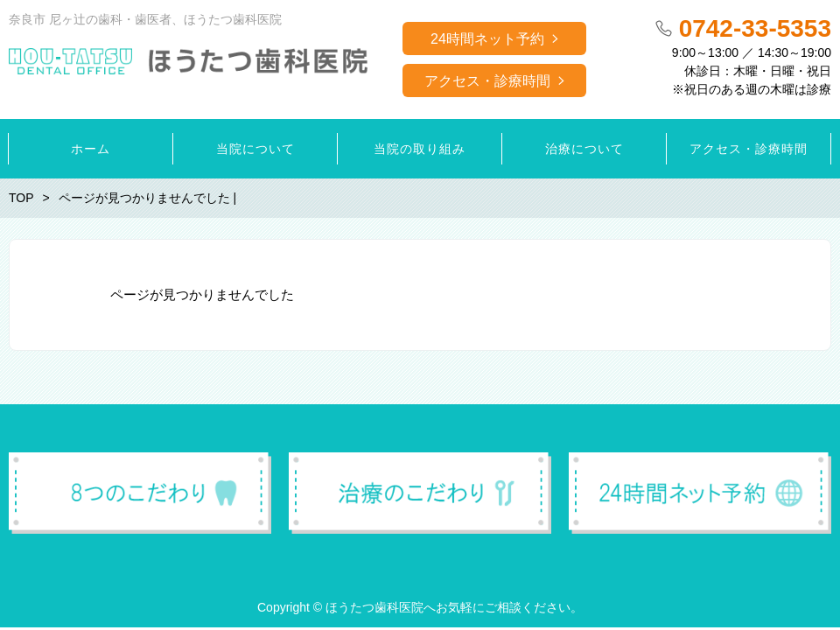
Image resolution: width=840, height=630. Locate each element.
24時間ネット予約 (487, 39)
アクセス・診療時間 (487, 81)
